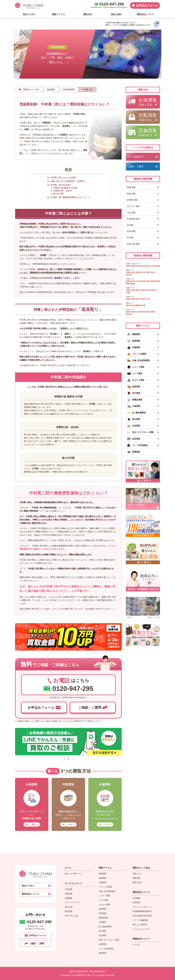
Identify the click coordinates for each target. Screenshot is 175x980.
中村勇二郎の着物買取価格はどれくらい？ (70, 197)
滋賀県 (138, 290)
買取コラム (137, 874)
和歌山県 (154, 290)
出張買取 (69, 889)
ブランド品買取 (105, 887)
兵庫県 (128, 290)
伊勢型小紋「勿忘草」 (64, 191)
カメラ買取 (103, 900)
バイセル (136, 945)
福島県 (158, 266)
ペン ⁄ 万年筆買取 (106, 949)
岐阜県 (158, 281)
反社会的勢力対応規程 (142, 916)
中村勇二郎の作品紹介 (61, 185)
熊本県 (148, 312)
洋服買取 (103, 882)
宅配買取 (69, 894)
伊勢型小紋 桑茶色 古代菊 (65, 188)
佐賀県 (143, 312)
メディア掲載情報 (140, 920)
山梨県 (148, 281)
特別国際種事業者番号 (142, 911)
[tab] (65, 759)
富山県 (133, 281)
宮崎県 (153, 312)
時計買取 (103, 931)
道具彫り (67, 126)
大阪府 (143, 290)
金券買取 (103, 944)
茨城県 (128, 272)
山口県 (148, 299)
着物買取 (103, 874)
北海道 (128, 266)
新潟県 (128, 281)
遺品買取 (69, 911)
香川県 (133, 305)
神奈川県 (129, 275)
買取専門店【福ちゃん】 (87, 975)
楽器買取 (103, 909)
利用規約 (136, 902)
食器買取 (103, 878)
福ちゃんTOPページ (73, 874)
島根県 (128, 299)
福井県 (143, 281)
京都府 (133, 290)
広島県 (143, 299)
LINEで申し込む (72, 916)
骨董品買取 (103, 918)
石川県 (138, 281)
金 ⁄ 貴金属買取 (105, 927)
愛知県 (133, 284)
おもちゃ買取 (104, 905)
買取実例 (136, 878)
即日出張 (69, 907)
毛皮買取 (103, 935)
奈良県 (148, 290)
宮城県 (143, 266)
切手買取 (103, 913)
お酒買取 (103, 922)
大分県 (138, 312)
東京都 (153, 272)
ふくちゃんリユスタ (141, 929)
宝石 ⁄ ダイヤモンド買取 (109, 940)
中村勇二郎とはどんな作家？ (64, 178)
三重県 (128, 292)
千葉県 (148, 272)
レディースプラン (72, 902)
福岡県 (128, 312)
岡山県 (138, 299)
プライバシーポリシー (142, 907)
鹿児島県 (129, 314)
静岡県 (128, 284)
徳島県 (128, 305)
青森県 (133, 266)
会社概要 (136, 898)
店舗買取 (69, 898)
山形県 (153, 266)
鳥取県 (133, 299)
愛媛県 (138, 305)
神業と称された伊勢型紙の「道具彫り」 (69, 181)
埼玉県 (143, 272)
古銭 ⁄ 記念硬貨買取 (107, 891)
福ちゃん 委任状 (140, 925)
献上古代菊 (58, 194)
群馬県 (138, 272)
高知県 (143, 305)
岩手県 (138, 266)
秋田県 (148, 266)
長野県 (153, 281)
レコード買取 (104, 896)
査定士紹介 (137, 882)
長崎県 (133, 312)
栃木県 (133, 272)
